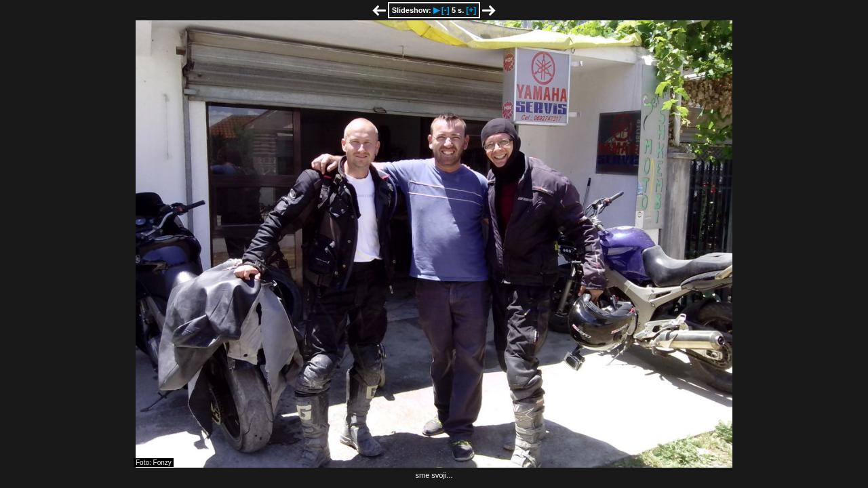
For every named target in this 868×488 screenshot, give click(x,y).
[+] (471, 10)
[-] (446, 10)
